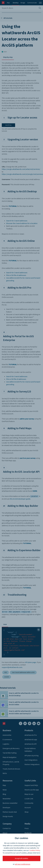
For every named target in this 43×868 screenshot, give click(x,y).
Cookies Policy (35, 850)
